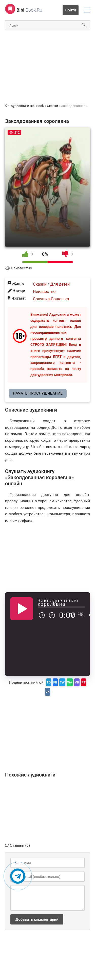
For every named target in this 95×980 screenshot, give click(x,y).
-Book (29, 10)
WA (70, 682)
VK (48, 692)
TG (49, 682)
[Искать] (84, 25)
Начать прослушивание (38, 393)
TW (62, 682)
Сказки (40, 284)
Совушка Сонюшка (51, 299)
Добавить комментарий (37, 919)
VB (77, 682)
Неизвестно (22, 268)
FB (55, 682)
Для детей (60, 284)
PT (84, 682)
